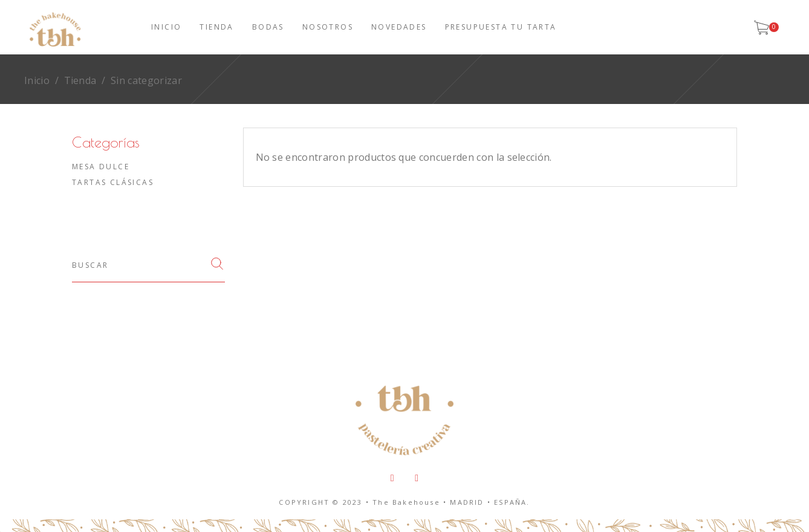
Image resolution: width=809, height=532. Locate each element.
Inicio (37, 80)
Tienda (80, 80)
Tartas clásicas (113, 182)
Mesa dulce (101, 167)
